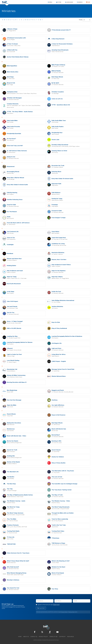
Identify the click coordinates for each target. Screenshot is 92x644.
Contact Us (34, 636)
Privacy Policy (64, 612)
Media (81, 20)
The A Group (56, 640)
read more (56, 604)
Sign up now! (41, 608)
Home (20, 636)
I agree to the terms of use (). (48, 604)
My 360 (59, 2)
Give (89, 2)
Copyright (62, 636)
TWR (47, 640)
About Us (26, 636)
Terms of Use (72, 612)
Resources (71, 636)
